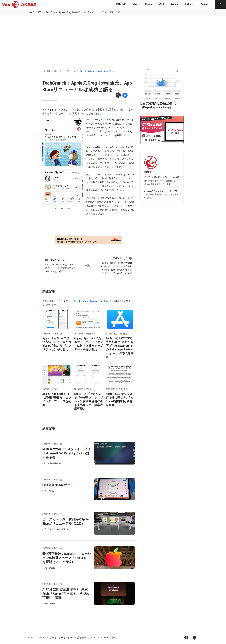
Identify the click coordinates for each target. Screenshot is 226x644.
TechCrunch (91, 120)
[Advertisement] (113, 38)
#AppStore (109, 71)
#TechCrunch (80, 71)
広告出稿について (86, 638)
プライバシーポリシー (61, 638)
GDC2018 (106, 120)
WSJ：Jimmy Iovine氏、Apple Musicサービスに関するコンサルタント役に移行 (61, 265)
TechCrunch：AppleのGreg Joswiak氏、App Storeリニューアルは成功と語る (83, 12)
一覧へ (88, 266)
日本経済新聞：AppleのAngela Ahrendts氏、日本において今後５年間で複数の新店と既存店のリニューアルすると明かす (116, 265)
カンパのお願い (108, 638)
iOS (40, 12)
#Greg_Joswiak (95, 71)
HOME (31, 12)
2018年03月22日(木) (52, 71)
